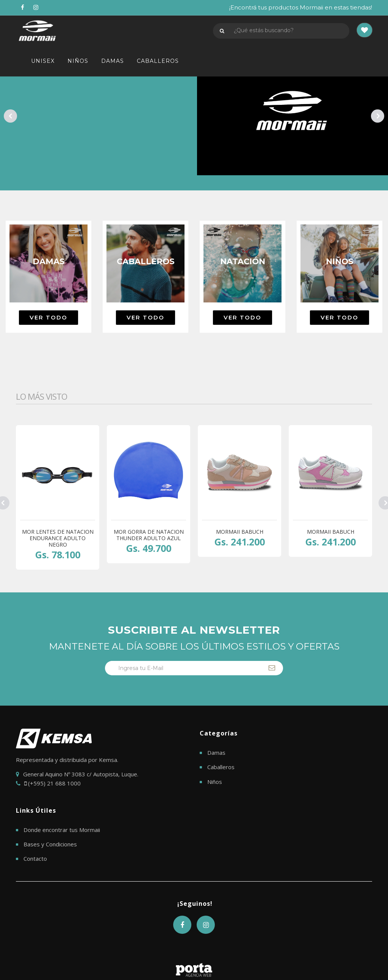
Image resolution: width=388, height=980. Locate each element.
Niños (215, 782)
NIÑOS (78, 61)
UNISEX (43, 61)
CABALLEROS (158, 61)
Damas (216, 753)
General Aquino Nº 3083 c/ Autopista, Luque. (81, 774)
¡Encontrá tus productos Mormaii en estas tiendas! (301, 7)
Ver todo (48, 317)
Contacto (35, 858)
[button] (365, 31)
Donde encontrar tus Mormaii (62, 830)
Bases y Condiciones (50, 844)
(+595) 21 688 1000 (52, 783)
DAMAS (113, 61)
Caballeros (221, 767)
